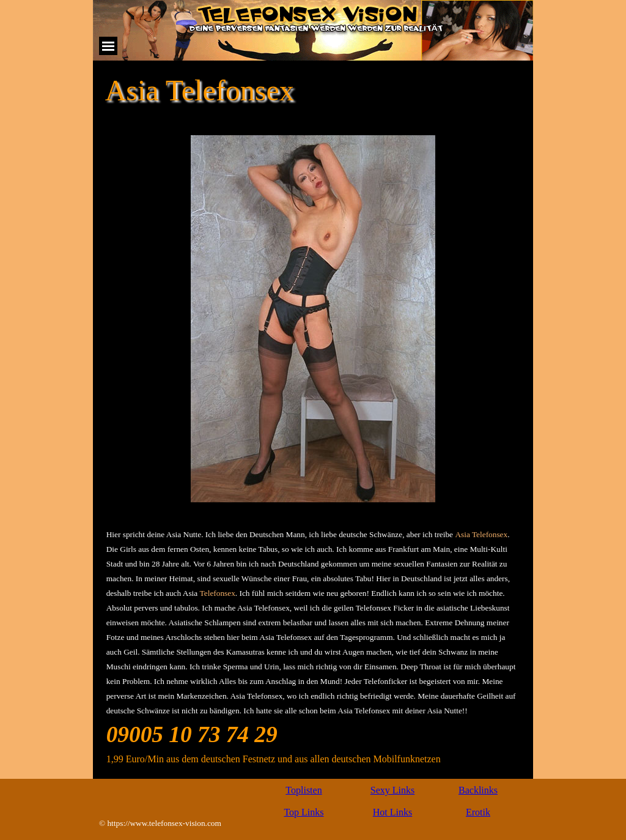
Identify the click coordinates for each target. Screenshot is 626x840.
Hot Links (392, 812)
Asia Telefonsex (481, 534)
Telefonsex (218, 593)
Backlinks (478, 790)
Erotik (478, 812)
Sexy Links (392, 790)
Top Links (304, 812)
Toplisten (304, 790)
